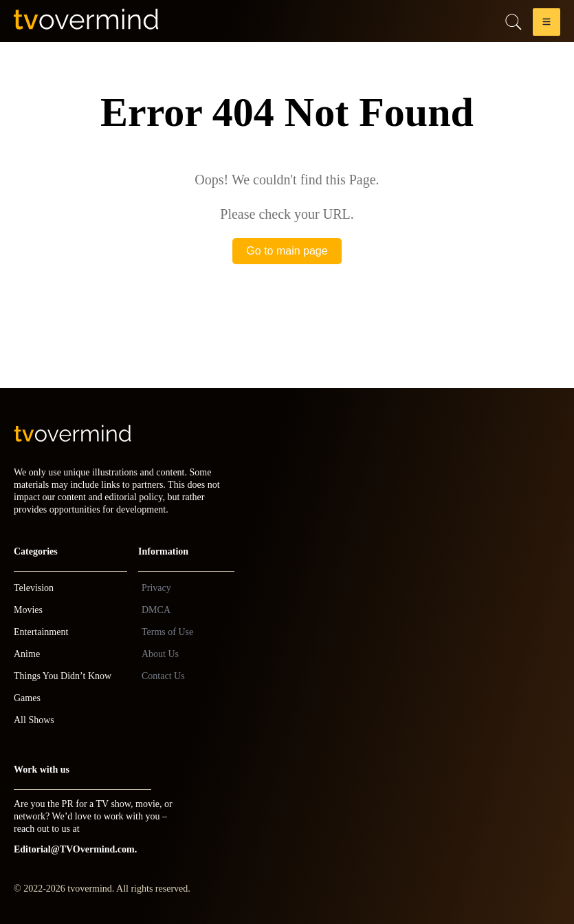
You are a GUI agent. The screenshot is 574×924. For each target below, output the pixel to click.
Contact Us (163, 676)
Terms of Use (167, 632)
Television (34, 588)
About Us (160, 654)
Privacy (156, 588)
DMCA (156, 610)
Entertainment (41, 632)
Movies (28, 610)
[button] (547, 24)
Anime (27, 654)
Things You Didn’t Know (63, 676)
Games (27, 698)
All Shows (34, 720)
